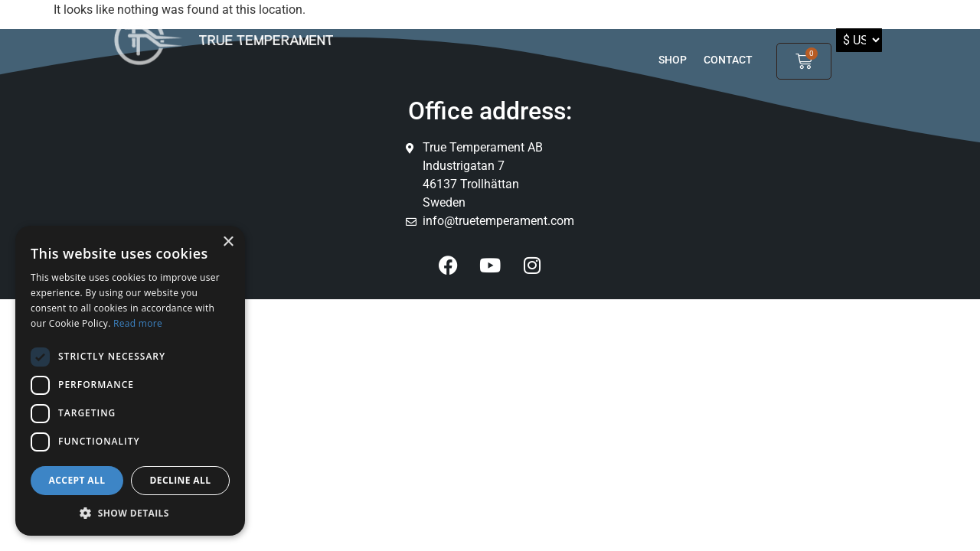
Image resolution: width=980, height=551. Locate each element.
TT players (445, 20)
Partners (719, 20)
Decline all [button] (181, 480)
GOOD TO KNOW (540, 20)
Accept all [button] (77, 480)
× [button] (228, 242)
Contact (728, 60)
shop (673, 60)
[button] (130, 513)
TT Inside (636, 20)
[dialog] (130, 381)
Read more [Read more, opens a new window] (138, 323)
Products (370, 20)
